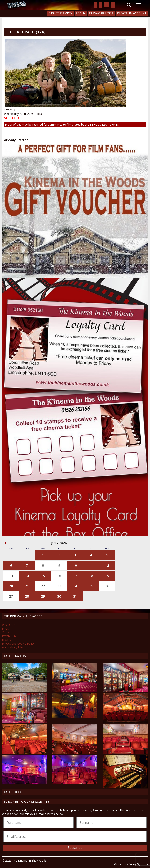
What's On (9, 625)
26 (107, 586)
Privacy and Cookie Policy (18, 643)
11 (91, 565)
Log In (81, 13)
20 (11, 586)
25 (91, 586)
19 (107, 576)
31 (75, 596)
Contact (7, 632)
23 (59, 586)
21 (27, 586)
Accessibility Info (13, 647)
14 (27, 576)
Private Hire (9, 636)
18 (91, 576)
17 (75, 576)
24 (75, 586)
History (7, 640)
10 (75, 565)
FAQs (5, 628)
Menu (138, 3)
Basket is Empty (61, 13)
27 (11, 596)
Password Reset (101, 13)
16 (59, 576)
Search (129, 5)
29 (43, 596)
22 (43, 586)
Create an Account (132, 13)
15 (43, 576)
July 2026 (59, 543)
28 (27, 596)
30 (59, 596)
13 (11, 576)
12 (107, 565)
